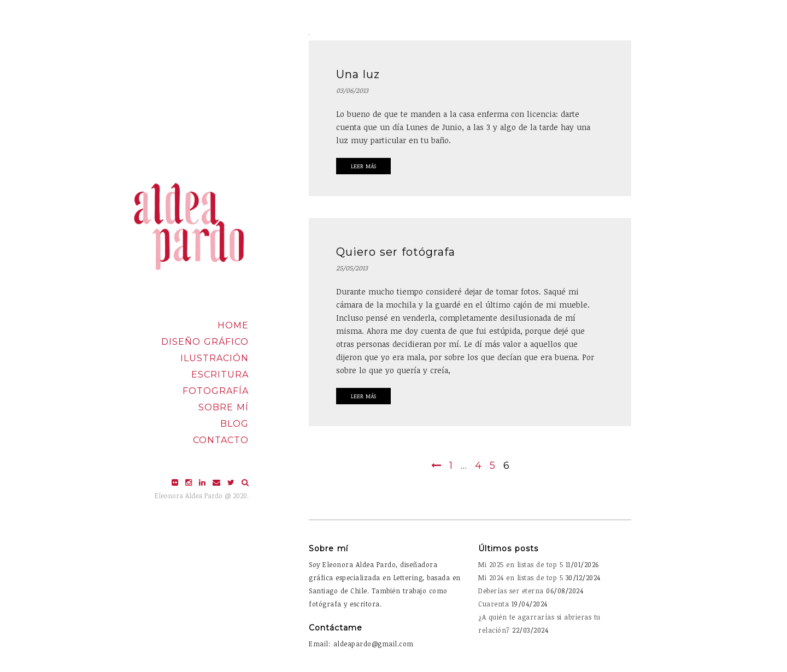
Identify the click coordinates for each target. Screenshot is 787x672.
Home (233, 325)
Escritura (220, 375)
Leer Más (363, 166)
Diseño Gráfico (205, 342)
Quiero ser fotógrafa (396, 252)
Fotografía (216, 391)
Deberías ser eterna (511, 591)
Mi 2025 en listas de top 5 (521, 564)
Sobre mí (224, 407)
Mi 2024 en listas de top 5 (521, 577)
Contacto (221, 440)
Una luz (358, 74)
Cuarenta (494, 604)
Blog (234, 424)
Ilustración (215, 358)
